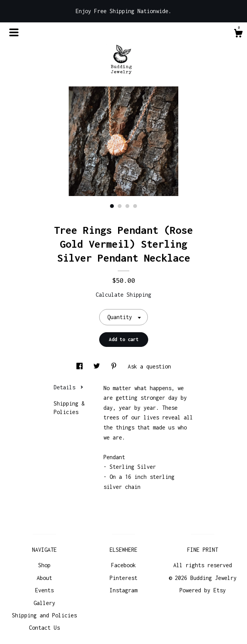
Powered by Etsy (203, 590)
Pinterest (123, 578)
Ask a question (149, 366)
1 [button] (112, 206)
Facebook (123, 565)
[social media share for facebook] (81, 366)
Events (44, 590)
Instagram (123, 590)
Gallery (44, 603)
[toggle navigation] (14, 32)
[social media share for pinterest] (115, 366)
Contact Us (44, 628)
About (44, 578)
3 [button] (127, 206)
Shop (44, 565)
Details (69, 387)
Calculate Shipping (123, 295)
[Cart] (238, 34)
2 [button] (120, 206)
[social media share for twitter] (98, 366)
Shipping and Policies (44, 615)
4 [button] (135, 206)
